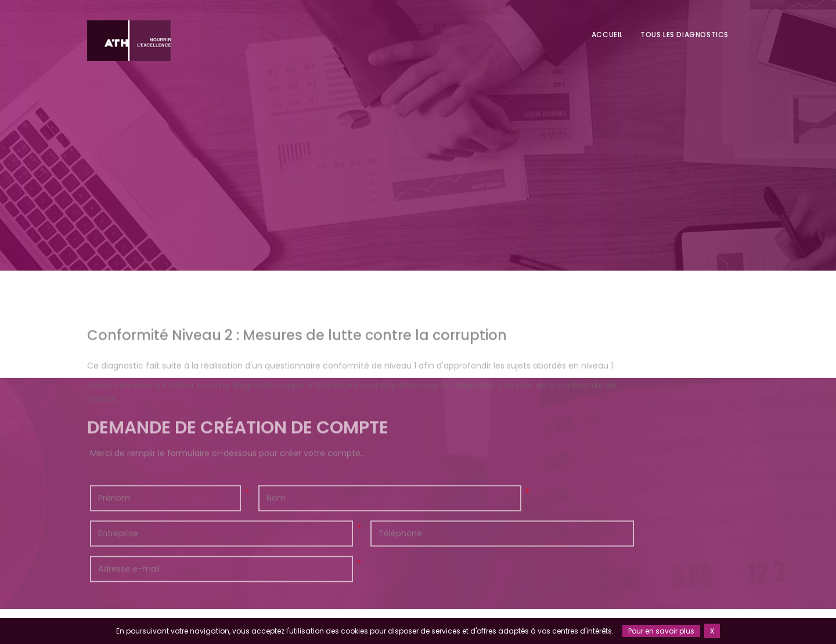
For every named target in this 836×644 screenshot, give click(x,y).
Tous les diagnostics (684, 35)
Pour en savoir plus (661, 631)
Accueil (607, 35)
